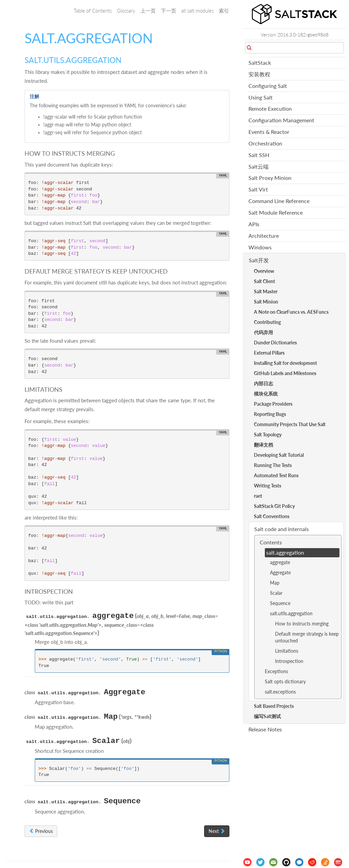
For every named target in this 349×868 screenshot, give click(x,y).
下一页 (169, 11)
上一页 (148, 11)
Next (217, 831)
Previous (41, 831)
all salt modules (198, 11)
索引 (224, 11)
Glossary (126, 11)
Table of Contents (93, 11)
